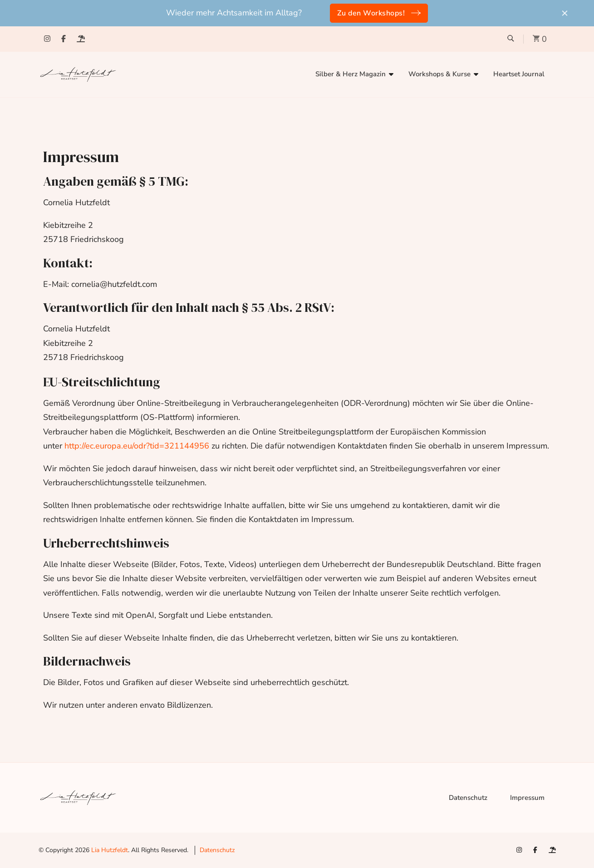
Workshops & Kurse (439, 74)
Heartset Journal (519, 74)
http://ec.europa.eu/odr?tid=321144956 (137, 446)
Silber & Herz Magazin (351, 74)
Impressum (527, 798)
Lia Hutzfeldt (110, 850)
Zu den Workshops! (371, 13)
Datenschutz (468, 798)
